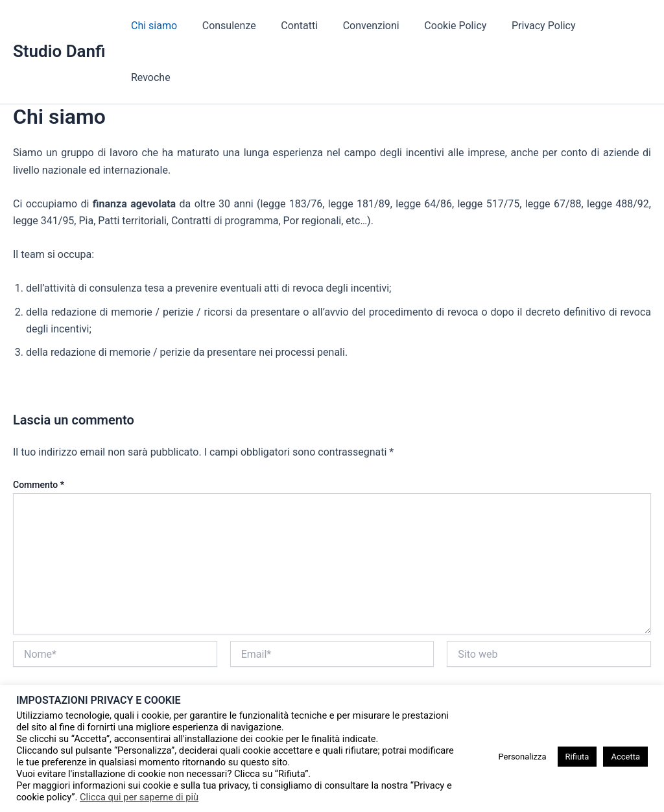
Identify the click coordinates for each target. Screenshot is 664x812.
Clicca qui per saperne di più (139, 797)
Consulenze (251, 26)
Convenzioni (385, 26)
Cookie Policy (465, 26)
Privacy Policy (549, 26)
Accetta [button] (625, 757)
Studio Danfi (59, 25)
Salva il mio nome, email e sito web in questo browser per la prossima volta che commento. (215, 648)
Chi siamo (181, 26)
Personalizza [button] (522, 757)
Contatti (317, 26)
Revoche (621, 26)
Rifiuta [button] (577, 757)
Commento (39, 433)
